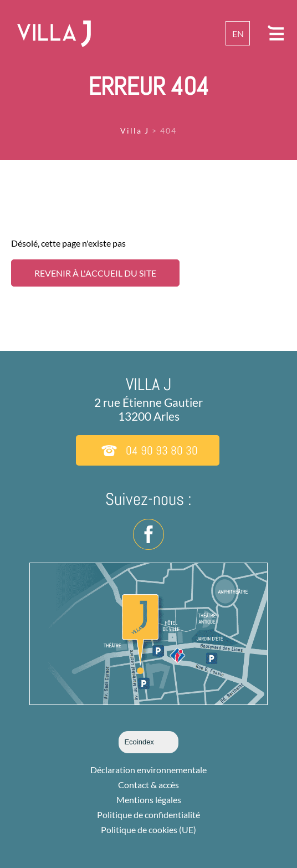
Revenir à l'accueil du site (95, 273)
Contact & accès (148, 785)
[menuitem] (238, 33)
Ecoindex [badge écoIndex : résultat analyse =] (148, 742)
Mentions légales (149, 800)
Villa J (135, 131)
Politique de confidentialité (148, 815)
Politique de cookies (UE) (148, 829)
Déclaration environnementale (148, 770)
